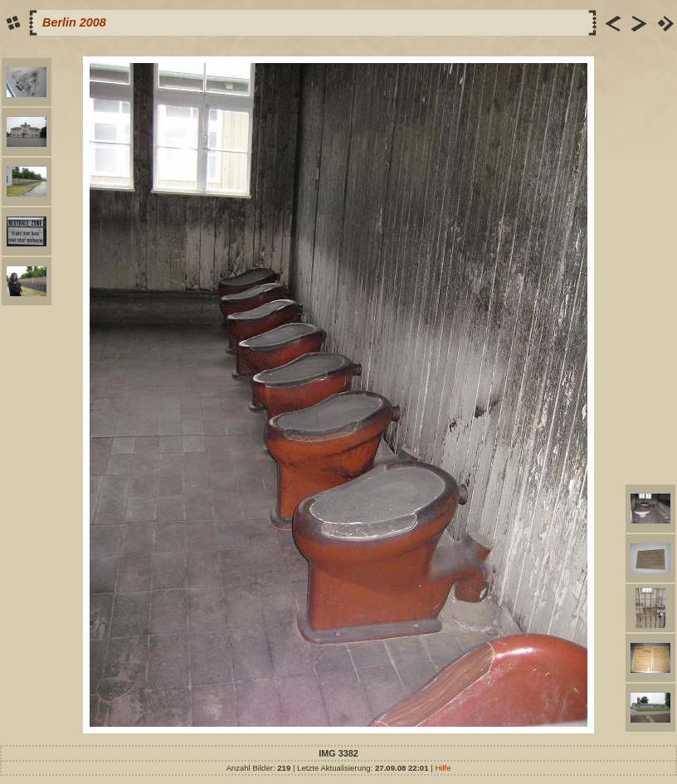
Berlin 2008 (74, 22)
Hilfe (443, 768)
